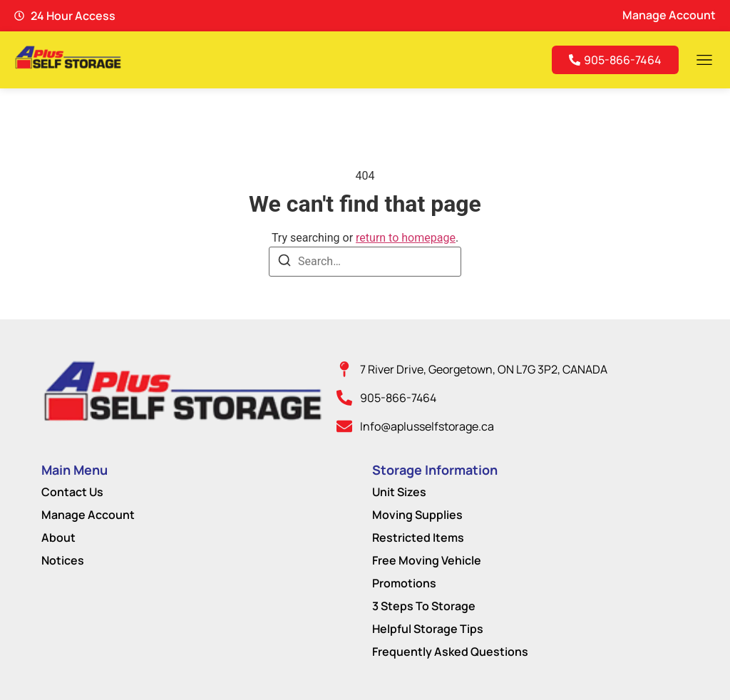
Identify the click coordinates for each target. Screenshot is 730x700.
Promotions (404, 583)
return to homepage (406, 238)
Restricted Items (418, 537)
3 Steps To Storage (424, 606)
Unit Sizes (399, 492)
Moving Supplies (417, 515)
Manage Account (88, 515)
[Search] (284, 263)
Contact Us (72, 492)
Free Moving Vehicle (427, 560)
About (58, 537)
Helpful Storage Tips (428, 629)
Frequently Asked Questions (450, 652)
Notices (63, 560)
